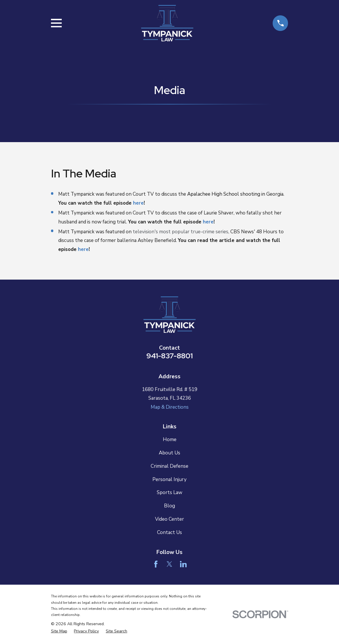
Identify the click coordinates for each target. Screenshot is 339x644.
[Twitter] (170, 564)
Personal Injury (170, 479)
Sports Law (170, 492)
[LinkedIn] (183, 564)
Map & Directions (170, 407)
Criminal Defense (170, 466)
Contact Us (170, 532)
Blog (170, 506)
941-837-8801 (170, 356)
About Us (170, 453)
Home (170, 440)
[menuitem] (59, 631)
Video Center (170, 519)
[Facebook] (156, 564)
